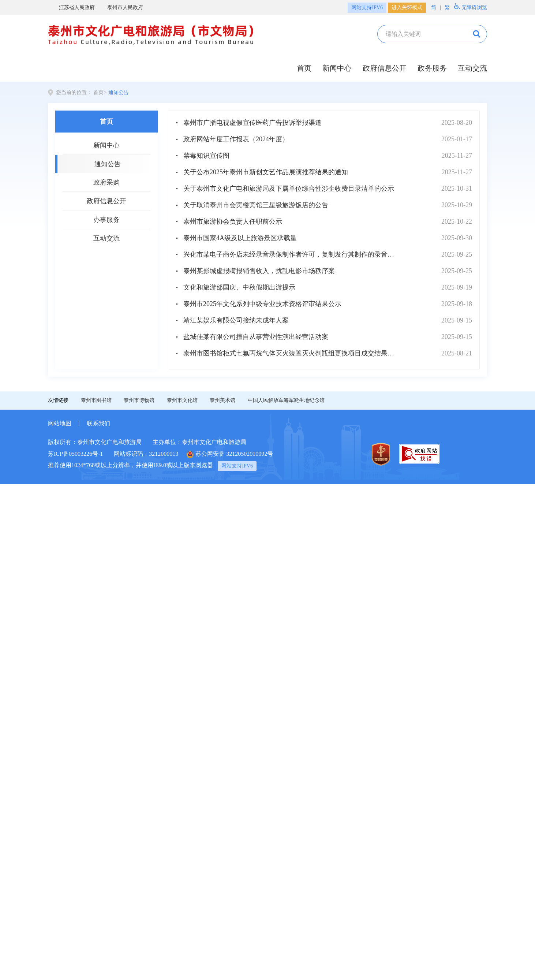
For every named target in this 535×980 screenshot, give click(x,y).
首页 (304, 68)
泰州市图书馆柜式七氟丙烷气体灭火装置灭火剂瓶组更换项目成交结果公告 (292, 353)
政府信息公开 (385, 68)
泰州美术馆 (222, 400)
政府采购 (106, 182)
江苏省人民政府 (72, 8)
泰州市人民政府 (121, 8)
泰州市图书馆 (96, 400)
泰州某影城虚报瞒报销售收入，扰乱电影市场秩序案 (259, 271)
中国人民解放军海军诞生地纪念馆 (286, 400)
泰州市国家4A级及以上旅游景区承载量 (240, 238)
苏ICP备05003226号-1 (75, 454)
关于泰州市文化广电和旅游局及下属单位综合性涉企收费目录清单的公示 (289, 189)
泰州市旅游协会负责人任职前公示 (233, 221)
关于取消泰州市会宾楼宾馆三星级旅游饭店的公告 (256, 205)
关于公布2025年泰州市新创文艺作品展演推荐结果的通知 (266, 172)
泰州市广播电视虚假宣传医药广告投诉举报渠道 (252, 123)
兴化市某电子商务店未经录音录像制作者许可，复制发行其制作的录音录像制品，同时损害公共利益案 (292, 254)
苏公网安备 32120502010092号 (230, 454)
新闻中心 (337, 68)
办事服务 (106, 220)
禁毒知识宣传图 (206, 156)
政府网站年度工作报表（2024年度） (236, 139)
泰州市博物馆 (139, 400)
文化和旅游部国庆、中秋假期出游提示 (239, 287)
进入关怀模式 (407, 8)
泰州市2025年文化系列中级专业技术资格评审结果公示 (262, 304)
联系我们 (98, 423)
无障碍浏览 (471, 7)
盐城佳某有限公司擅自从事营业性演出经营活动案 (256, 337)
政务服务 (432, 68)
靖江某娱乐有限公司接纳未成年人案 (236, 320)
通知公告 (119, 92)
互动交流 (472, 68)
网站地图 (60, 423)
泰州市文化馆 (182, 400)
